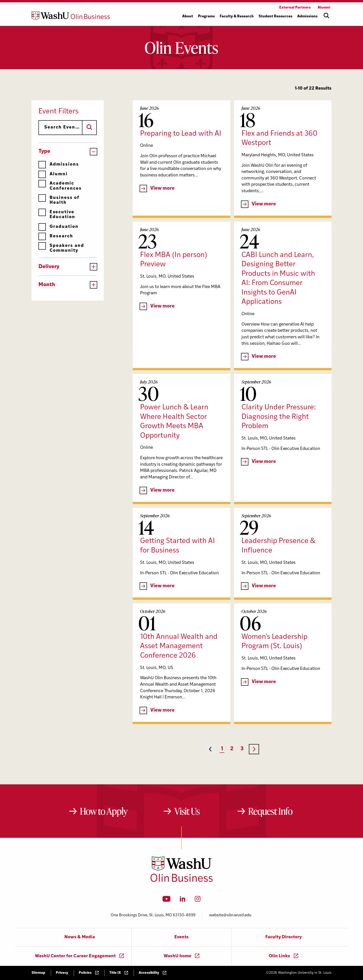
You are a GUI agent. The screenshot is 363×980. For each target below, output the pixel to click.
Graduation (58, 227)
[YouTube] (167, 900)
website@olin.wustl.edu (230, 915)
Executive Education (57, 215)
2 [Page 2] (232, 749)
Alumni (53, 174)
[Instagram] (198, 900)
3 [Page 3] (242, 749)
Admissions (59, 165)
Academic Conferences (60, 186)
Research (56, 236)
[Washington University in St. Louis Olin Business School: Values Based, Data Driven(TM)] (182, 881)
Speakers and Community (61, 248)
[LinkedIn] (183, 900)
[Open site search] (326, 16)
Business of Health (59, 200)
